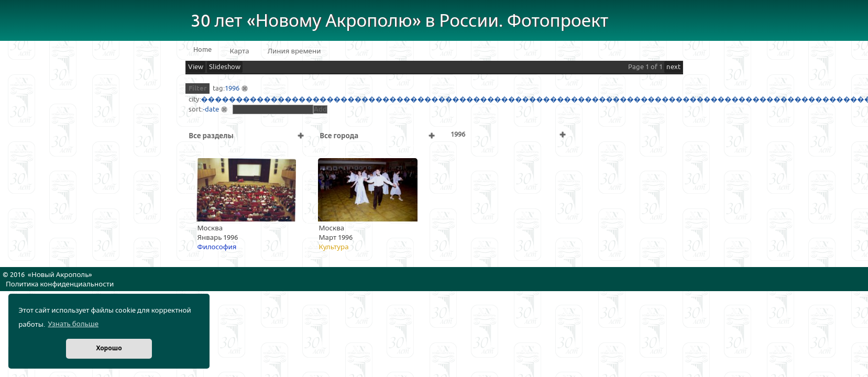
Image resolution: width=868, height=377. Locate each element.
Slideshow (225, 67)
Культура (334, 247)
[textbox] (273, 109)
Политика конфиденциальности (60, 284)
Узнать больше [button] (73, 324)
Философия (217, 247)
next (673, 67)
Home (202, 50)
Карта (240, 51)
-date (211, 109)
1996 (232, 88)
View (196, 67)
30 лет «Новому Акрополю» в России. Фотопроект (400, 21)
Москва (210, 228)
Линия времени (294, 51)
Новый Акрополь (60, 275)
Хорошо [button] (109, 348)
